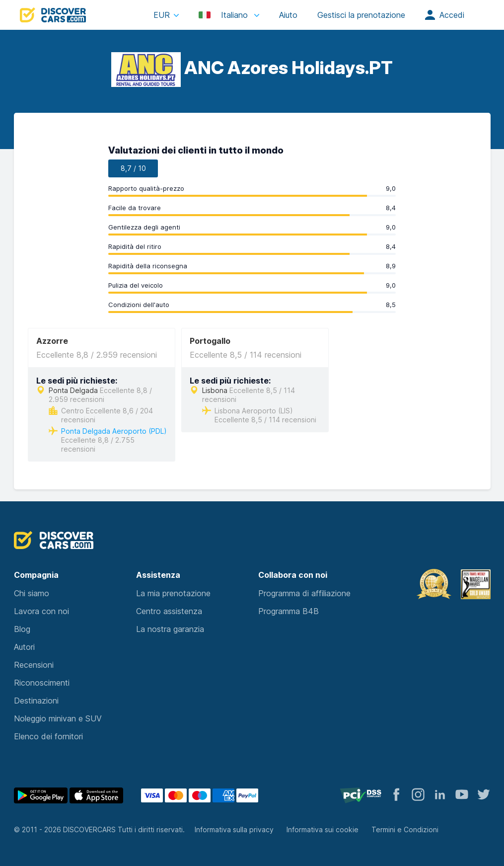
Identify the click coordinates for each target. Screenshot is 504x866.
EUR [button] (162, 15)
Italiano (224, 15)
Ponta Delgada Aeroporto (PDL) (114, 431)
